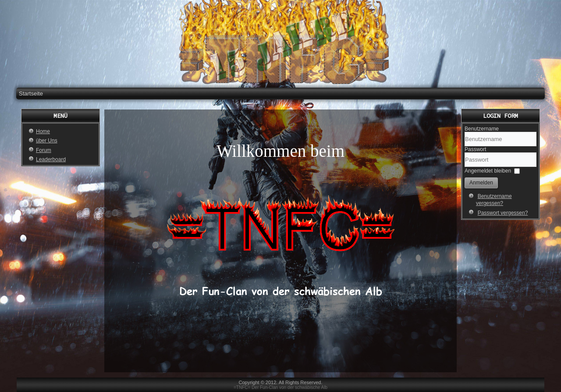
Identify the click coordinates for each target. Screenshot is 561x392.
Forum (44, 150)
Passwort (475, 149)
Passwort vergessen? (503, 213)
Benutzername (482, 129)
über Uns (47, 141)
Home (43, 131)
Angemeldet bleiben (488, 171)
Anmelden (481, 183)
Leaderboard (51, 159)
